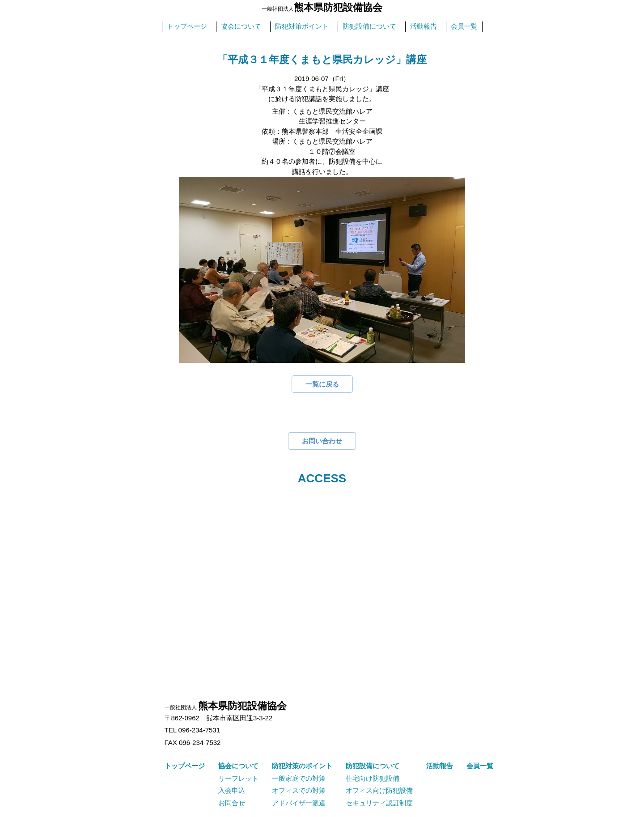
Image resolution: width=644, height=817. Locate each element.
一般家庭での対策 (299, 778)
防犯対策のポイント (302, 766)
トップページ (187, 26)
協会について (241, 26)
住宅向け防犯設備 (373, 778)
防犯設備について (369, 26)
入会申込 (232, 790)
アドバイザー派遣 (299, 803)
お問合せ (232, 803)
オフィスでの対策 (299, 790)
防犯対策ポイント (302, 26)
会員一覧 (464, 26)
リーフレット (238, 778)
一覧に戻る (322, 384)
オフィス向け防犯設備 (379, 790)
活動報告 (424, 26)
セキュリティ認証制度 (379, 803)
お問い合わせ (322, 441)
